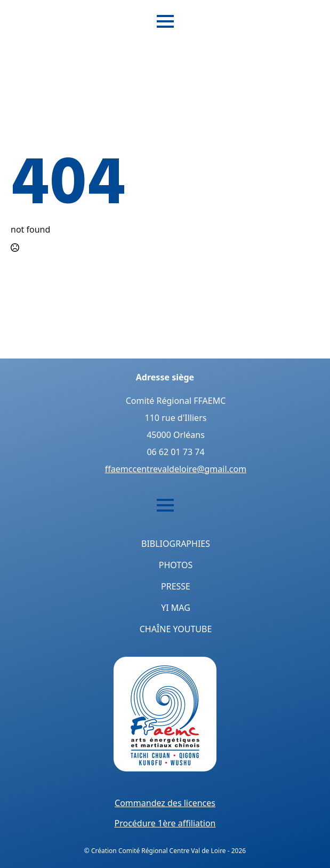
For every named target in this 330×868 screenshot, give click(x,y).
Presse (176, 586)
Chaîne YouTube (176, 629)
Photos (176, 565)
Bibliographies (176, 544)
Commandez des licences (165, 803)
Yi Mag (176, 608)
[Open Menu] (165, 21)
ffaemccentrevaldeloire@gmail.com (176, 469)
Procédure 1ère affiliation (165, 823)
